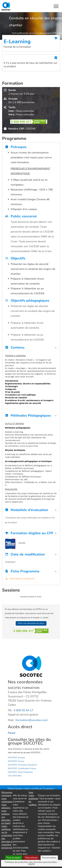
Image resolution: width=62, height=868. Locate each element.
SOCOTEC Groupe (16, 758)
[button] (31, 348)
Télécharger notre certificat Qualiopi (30, 789)
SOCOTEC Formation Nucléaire (22, 765)
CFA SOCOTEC (15, 776)
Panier (12, 733)
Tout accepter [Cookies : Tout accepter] (14, 858)
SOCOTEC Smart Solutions (20, 772)
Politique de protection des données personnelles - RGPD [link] (31, 863)
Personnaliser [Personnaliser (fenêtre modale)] (49, 858)
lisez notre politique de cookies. (33, 799)
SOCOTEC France (16, 761)
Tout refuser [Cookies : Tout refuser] (31, 858)
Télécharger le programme (22, 579)
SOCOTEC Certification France (22, 768)
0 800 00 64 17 (24, 710)
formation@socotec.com (32, 720)
